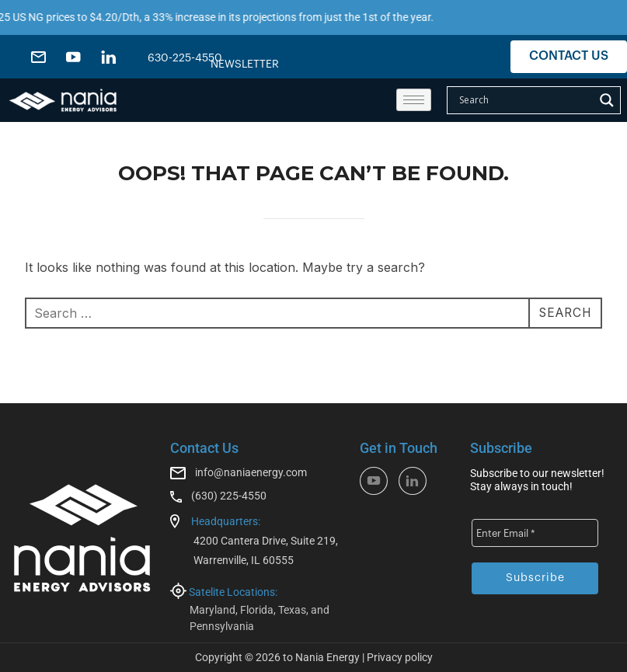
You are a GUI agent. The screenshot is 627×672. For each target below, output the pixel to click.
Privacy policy (400, 657)
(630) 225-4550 (229, 496)
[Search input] (524, 100)
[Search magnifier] (607, 100)
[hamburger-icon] (414, 100)
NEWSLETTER (245, 64)
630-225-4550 (185, 58)
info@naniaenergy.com (251, 472)
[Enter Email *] (535, 533)
